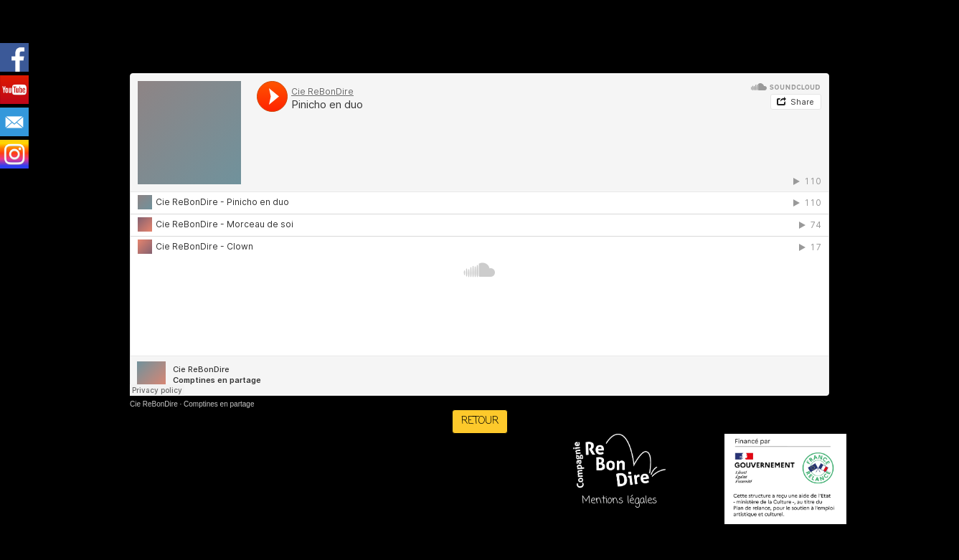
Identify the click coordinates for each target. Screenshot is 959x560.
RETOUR (480, 421)
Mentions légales (619, 501)
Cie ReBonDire (154, 404)
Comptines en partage (219, 404)
